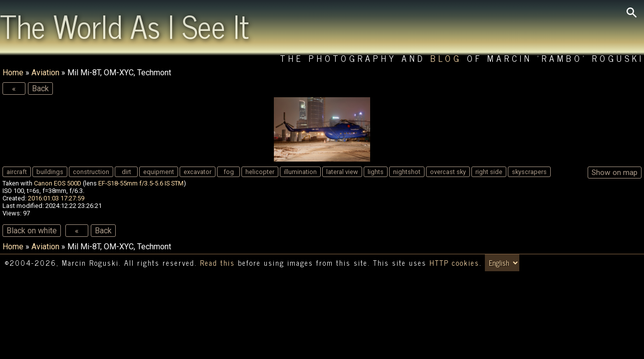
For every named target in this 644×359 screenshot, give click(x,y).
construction (91, 172)
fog (229, 172)
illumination (300, 172)
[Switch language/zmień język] (502, 263)
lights (376, 172)
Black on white (32, 231)
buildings (50, 172)
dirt (126, 172)
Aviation (45, 73)
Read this (217, 263)
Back (40, 89)
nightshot (407, 172)
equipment (159, 172)
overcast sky (448, 172)
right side (489, 172)
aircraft (17, 172)
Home (13, 73)
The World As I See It (124, 25)
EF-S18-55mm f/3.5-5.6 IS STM (141, 183)
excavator (198, 172)
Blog (446, 58)
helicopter (260, 172)
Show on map (615, 173)
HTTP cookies (454, 263)
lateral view (342, 172)
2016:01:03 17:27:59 (56, 198)
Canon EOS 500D (58, 183)
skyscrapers (529, 172)
